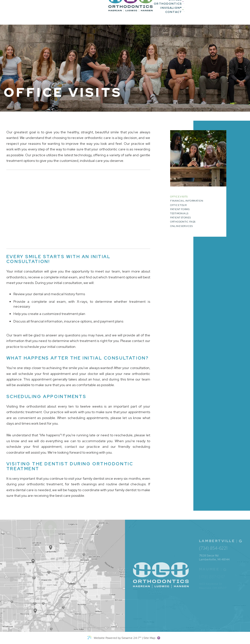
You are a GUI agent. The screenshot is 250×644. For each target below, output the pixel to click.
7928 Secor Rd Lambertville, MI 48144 (214, 558)
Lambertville (217, 541)
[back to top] (159, 638)
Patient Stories (180, 218)
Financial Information (187, 201)
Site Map (149, 638)
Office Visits (179, 197)
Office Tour (178, 205)
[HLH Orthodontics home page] (31, 12)
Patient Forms (180, 210)
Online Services (181, 226)
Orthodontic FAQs (183, 222)
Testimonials (179, 214)
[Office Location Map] (35, 608)
